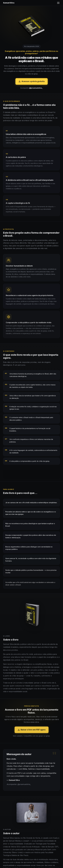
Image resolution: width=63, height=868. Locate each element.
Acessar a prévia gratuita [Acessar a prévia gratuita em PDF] (32, 81)
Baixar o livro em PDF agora (32, 733)
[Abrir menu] (58, 3)
